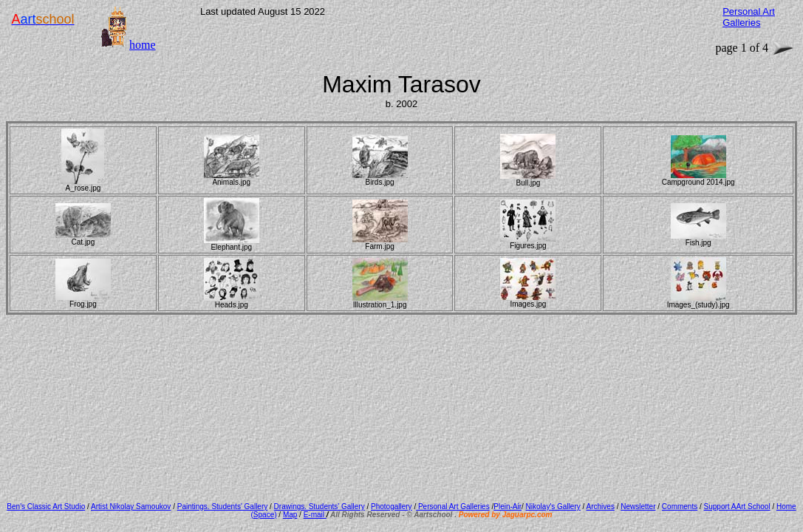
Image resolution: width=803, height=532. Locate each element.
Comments (680, 507)
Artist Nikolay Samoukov (131, 507)
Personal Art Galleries (453, 507)
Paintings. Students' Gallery (223, 507)
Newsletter (638, 507)
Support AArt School (737, 507)
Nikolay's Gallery (553, 507)
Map (290, 515)
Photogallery (392, 507)
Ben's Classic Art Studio (46, 507)
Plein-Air (508, 507)
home (143, 45)
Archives (601, 507)
